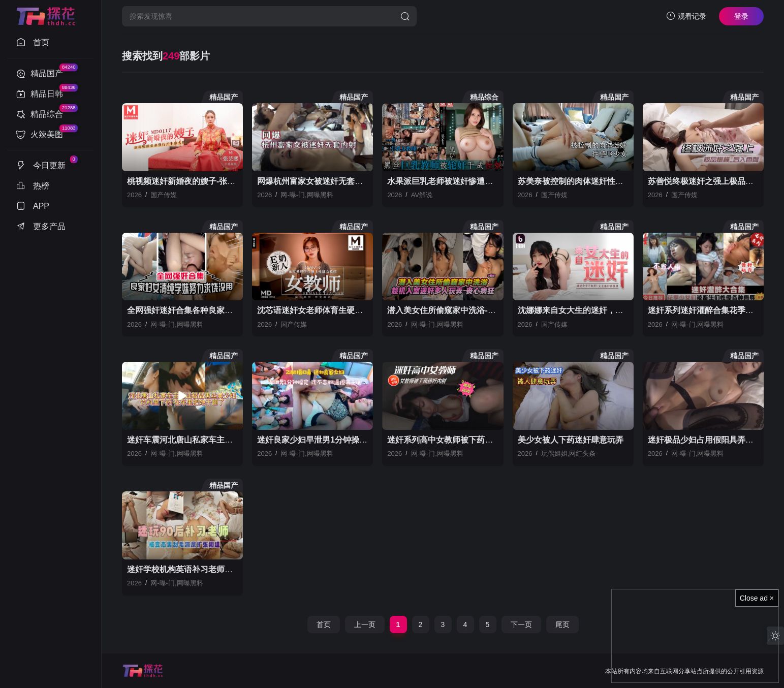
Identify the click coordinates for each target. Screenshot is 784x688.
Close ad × (757, 598)
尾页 (562, 624)
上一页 (365, 624)
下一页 (521, 624)
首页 (324, 624)
